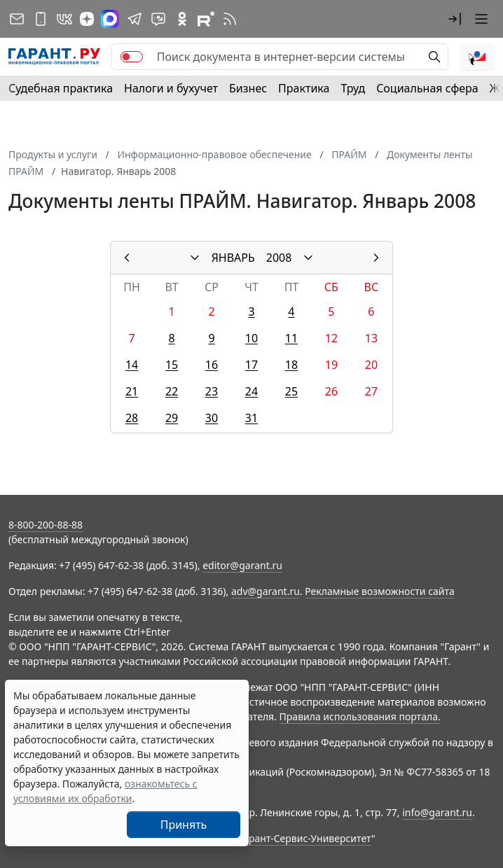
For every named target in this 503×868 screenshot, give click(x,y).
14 (132, 365)
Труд (353, 88)
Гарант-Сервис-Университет (305, 838)
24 (251, 391)
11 (291, 338)
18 (291, 365)
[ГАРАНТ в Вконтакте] (64, 19)
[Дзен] (87, 19)
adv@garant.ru (266, 591)
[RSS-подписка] (230, 19)
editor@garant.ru (242, 565)
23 (212, 391)
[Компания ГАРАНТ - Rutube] (206, 19)
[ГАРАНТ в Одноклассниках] (182, 19)
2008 (279, 258)
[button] (455, 19)
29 (172, 418)
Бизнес (248, 88)
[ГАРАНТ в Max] (110, 19)
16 (212, 365)
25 (291, 391)
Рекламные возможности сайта (380, 591)
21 (132, 391)
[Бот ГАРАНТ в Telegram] (158, 19)
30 (212, 418)
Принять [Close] (184, 825)
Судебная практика (61, 88)
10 (251, 338)
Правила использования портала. (360, 716)
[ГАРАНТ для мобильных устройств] (41, 19)
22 (172, 391)
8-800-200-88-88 (46, 525)
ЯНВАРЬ (233, 258)
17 (251, 365)
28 (132, 418)
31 (251, 418)
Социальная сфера (427, 88)
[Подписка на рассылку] (17, 19)
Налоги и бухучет (171, 88)
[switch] (132, 57)
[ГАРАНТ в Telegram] (135, 19)
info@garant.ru (437, 812)
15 (172, 365)
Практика (304, 88)
